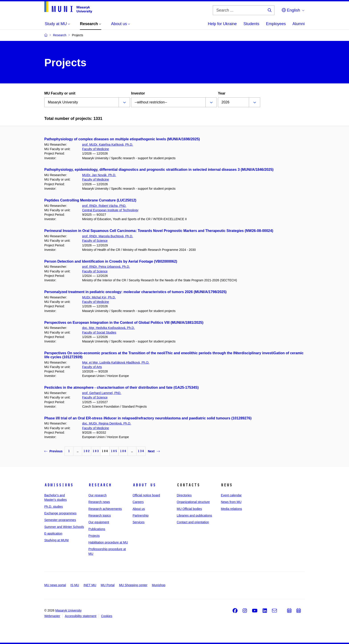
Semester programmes (60, 520)
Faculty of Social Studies (99, 332)
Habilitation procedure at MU (108, 542)
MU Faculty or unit (60, 93)
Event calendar (231, 495)
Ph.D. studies (54, 507)
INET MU (90, 585)
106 (123, 451)
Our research (97, 495)
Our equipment (99, 522)
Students (251, 24)
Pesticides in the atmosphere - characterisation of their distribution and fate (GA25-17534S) (122, 387)
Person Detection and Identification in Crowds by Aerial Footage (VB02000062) (111, 261)
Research (100, 485)
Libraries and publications (194, 515)
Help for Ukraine (222, 24)
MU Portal (108, 585)
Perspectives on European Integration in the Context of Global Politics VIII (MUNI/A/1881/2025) (124, 323)
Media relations (231, 509)
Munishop (159, 585)
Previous (53, 451)
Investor (138, 93)
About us (144, 485)
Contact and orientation (193, 522)
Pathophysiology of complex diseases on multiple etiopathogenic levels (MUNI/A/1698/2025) (122, 139)
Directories (184, 495)
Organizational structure (193, 502)
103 (96, 451)
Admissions (59, 485)
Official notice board (146, 495)
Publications (97, 529)
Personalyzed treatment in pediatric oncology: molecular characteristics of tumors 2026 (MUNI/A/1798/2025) (135, 292)
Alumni (299, 24)
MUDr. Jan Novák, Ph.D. (99, 175)
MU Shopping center (133, 585)
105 (114, 451)
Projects (94, 536)
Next (154, 451)
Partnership (141, 515)
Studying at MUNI (57, 540)
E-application (53, 533)
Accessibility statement (81, 616)
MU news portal (55, 585)
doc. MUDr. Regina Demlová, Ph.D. (107, 423)
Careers (138, 502)
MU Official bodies (189, 509)
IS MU (75, 585)
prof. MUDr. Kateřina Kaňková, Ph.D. (108, 145)
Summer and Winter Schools (64, 527)
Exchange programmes (60, 513)
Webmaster (52, 616)
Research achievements (105, 509)
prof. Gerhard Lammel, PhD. (102, 393)
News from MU (231, 502)
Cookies (107, 616)
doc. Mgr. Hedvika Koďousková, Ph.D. (109, 328)
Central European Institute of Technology (110, 210)
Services (139, 522)
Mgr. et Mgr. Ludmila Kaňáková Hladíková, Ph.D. (116, 362)
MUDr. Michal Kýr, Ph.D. (99, 297)
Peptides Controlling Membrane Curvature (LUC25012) (90, 200)
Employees (276, 24)
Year (222, 93)
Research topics (99, 515)
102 (87, 451)
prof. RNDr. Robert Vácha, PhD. (104, 206)
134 (141, 451)
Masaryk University (68, 610)
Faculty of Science (95, 241)
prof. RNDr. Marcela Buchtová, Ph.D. (108, 236)
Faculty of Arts (92, 367)
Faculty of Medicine (96, 149)
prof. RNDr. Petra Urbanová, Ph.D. (106, 267)
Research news (99, 502)
